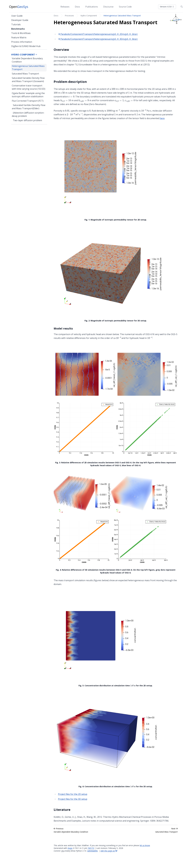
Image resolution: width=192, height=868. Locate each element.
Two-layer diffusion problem (27, 120)
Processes (69, 16)
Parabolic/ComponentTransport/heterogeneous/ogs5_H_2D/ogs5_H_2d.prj (98, 34)
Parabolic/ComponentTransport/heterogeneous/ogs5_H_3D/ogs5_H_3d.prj (98, 39)
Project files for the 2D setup (73, 794)
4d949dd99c (93, 851)
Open (19, 7)
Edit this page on (109, 851)
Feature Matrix (19, 37)
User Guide (17, 16)
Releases (65, 7)
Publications (92, 7)
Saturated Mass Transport (25, 74)
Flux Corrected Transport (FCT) (28, 101)
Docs (77, 7)
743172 (91, 848)
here (162, 118)
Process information (22, 42)
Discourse (108, 7)
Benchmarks (18, 29)
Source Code (125, 7)
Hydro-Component (89, 16)
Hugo (70, 848)
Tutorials (16, 24)
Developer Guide (20, 20)
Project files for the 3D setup (73, 799)
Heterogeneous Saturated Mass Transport (122, 16)
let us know (145, 845)
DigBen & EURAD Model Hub (26, 46)
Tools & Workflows (21, 33)
